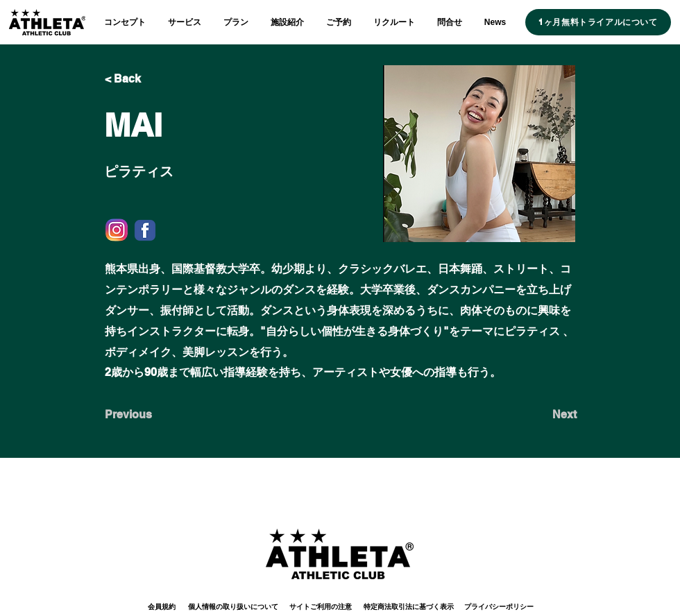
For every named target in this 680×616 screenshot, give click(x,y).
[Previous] (151, 415)
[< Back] (151, 79)
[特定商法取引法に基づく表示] (408, 607)
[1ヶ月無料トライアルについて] (598, 22)
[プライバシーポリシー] (499, 607)
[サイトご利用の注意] (321, 607)
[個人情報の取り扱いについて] (233, 607)
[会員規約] (162, 607)
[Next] (542, 415)
